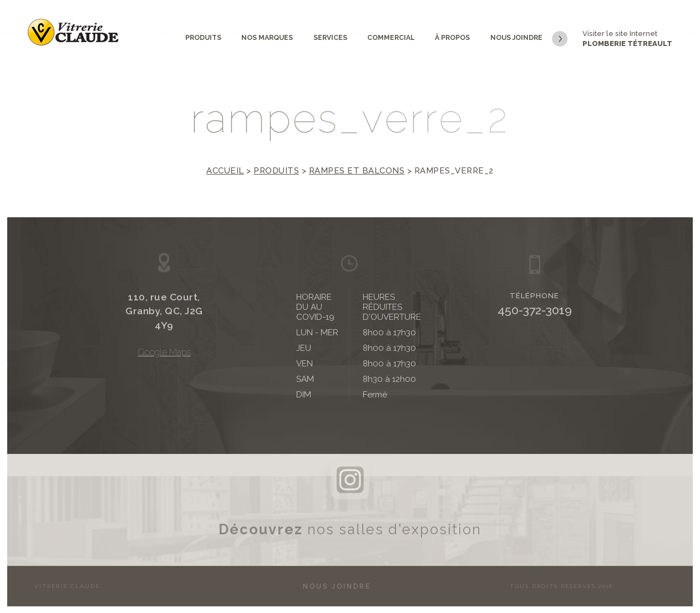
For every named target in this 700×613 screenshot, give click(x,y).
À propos (452, 38)
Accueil (225, 171)
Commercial (391, 38)
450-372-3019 (535, 310)
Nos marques (267, 38)
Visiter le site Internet (612, 39)
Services (330, 38)
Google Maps (164, 352)
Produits (203, 38)
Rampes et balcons (357, 171)
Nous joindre (516, 38)
